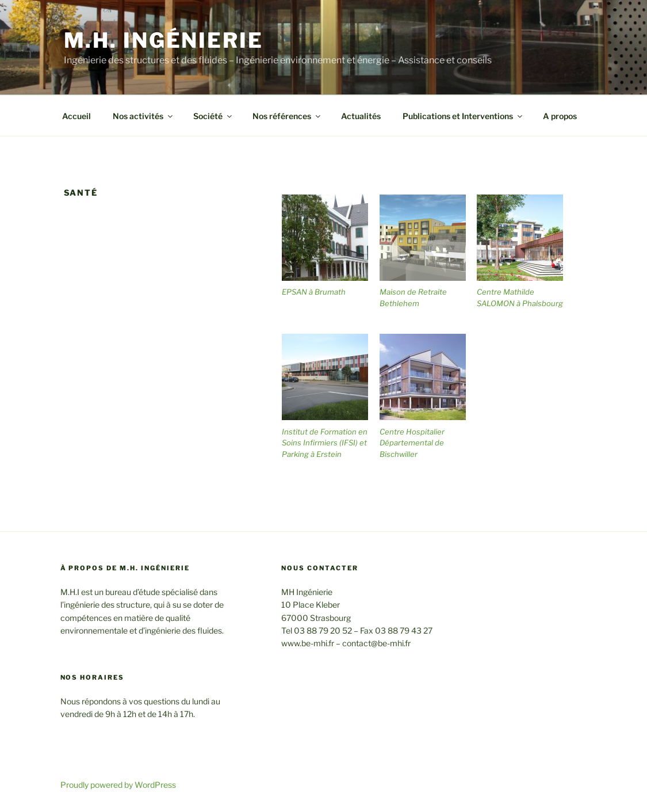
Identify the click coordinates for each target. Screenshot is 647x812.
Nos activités (143, 116)
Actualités (361, 116)
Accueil (76, 116)
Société (213, 116)
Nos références (287, 116)
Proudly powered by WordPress (118, 785)
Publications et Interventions (463, 116)
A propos (560, 116)
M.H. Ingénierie (164, 40)
